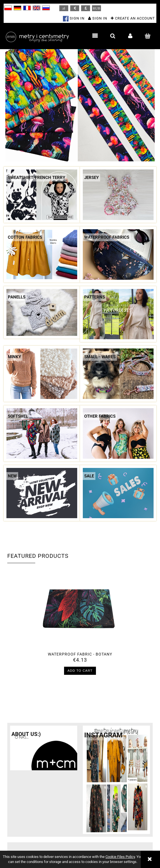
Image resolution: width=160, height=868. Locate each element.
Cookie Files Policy (120, 857)
